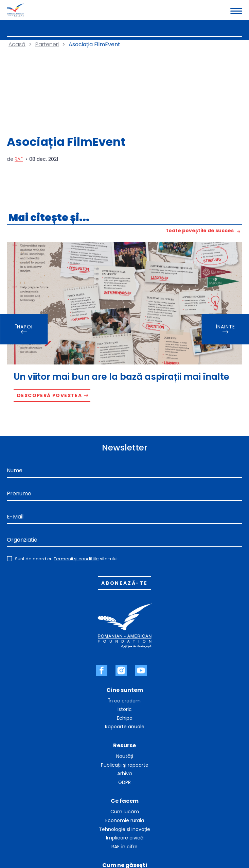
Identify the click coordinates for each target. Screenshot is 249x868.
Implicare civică (125, 838)
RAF (19, 159)
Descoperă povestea (49, 395)
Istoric (125, 709)
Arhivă (125, 773)
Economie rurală (125, 820)
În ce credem (125, 701)
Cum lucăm (125, 812)
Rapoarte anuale (125, 727)
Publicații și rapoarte (125, 765)
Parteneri (47, 44)
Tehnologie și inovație (125, 829)
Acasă (17, 44)
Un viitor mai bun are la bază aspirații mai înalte (121, 377)
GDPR (125, 782)
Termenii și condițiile (76, 559)
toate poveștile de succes (200, 231)
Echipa (125, 718)
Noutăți (125, 756)
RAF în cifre (125, 847)
